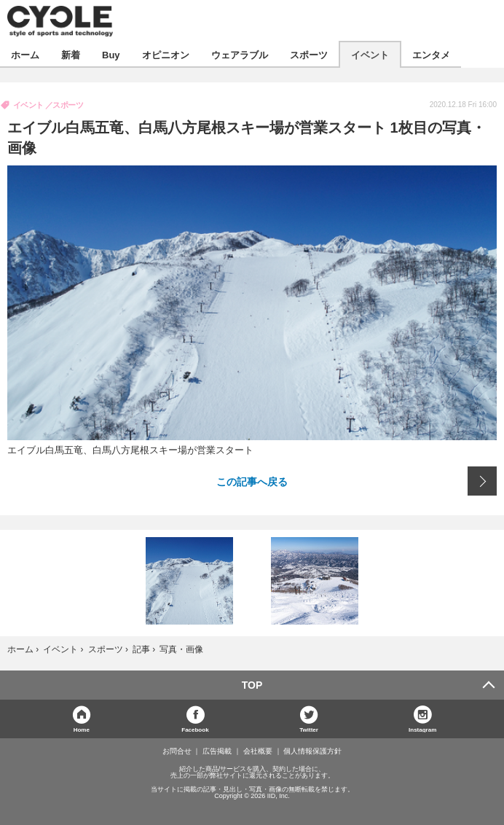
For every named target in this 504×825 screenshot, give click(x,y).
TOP (252, 685)
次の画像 (482, 481)
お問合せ (177, 751)
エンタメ (431, 54)
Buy (111, 54)
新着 (71, 54)
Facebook (195, 729)
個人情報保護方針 (312, 751)
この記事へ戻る (252, 481)
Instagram (422, 729)
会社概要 (258, 751)
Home (82, 729)
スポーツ (309, 54)
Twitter (309, 729)
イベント (370, 54)
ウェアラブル (240, 54)
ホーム (25, 54)
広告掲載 (217, 751)
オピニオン (166, 54)
